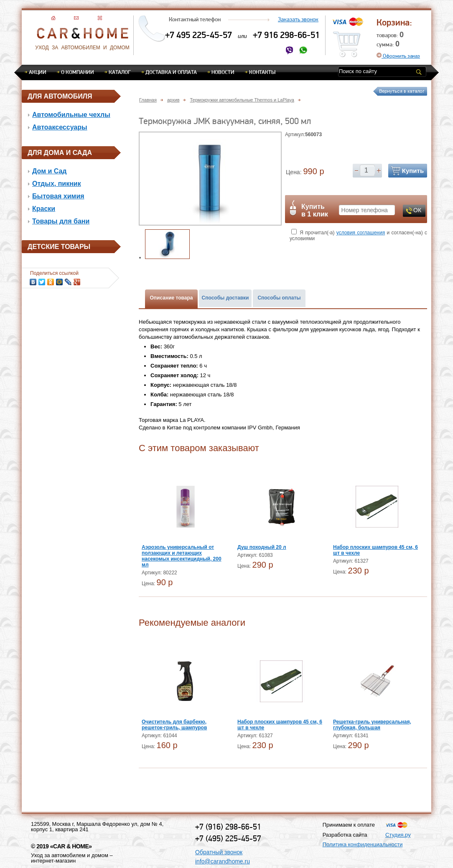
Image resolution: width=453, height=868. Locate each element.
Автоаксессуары (60, 127)
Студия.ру (398, 835)
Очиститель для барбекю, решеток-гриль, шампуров (174, 725)
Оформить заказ (398, 56)
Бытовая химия (58, 196)
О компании (78, 72)
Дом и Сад (50, 171)
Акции (38, 72)
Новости (223, 72)
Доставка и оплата (171, 72)
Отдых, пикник (57, 184)
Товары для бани (61, 221)
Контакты (262, 72)
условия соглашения (361, 233)
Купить (413, 171)
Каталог (120, 72)
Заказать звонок (298, 19)
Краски (44, 209)
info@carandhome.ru (223, 861)
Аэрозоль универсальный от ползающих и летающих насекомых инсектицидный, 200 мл (182, 556)
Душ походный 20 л (262, 547)
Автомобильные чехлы (71, 115)
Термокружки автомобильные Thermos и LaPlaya (242, 100)
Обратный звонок (219, 852)
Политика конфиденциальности (363, 844)
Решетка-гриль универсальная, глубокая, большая (372, 725)
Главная (148, 100)
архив (173, 100)
